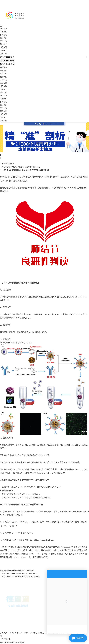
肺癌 (17, 570)
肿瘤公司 (22, 570)
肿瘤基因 (30, 570)
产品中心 (3, 41)
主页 (2, 164)
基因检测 (3, 570)
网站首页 (3, 29)
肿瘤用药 (3, 54)
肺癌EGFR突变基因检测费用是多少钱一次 (23, 577)
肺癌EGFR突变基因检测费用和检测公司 (22, 573)
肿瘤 (13, 570)
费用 (9, 570)
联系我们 (3, 38)
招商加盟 (3, 47)
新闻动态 (3, 44)
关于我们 (3, 32)
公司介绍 (3, 35)
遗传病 (3, 50)
